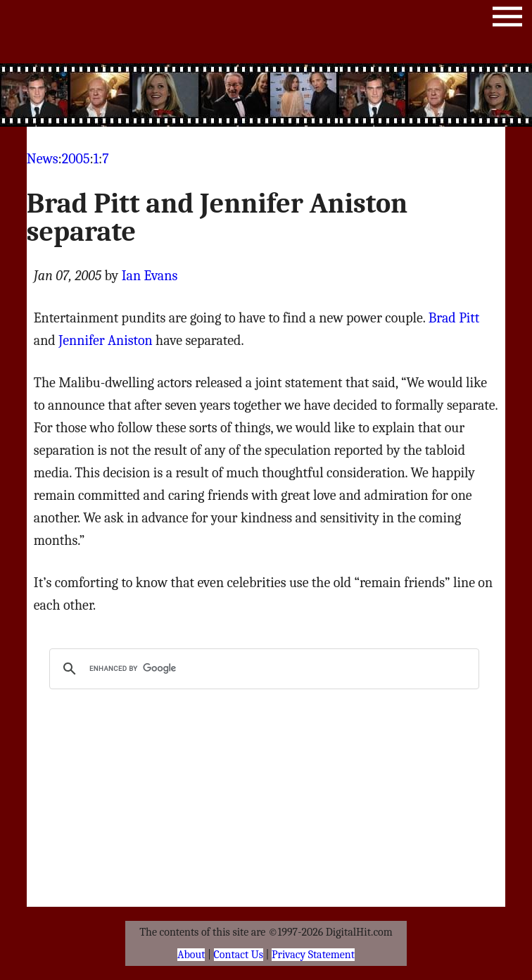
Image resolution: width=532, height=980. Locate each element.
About (191, 955)
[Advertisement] (266, 95)
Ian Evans (150, 276)
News (43, 159)
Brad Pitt (454, 318)
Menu (507, 19)
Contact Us (239, 955)
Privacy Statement (313, 955)
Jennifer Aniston (106, 340)
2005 (76, 159)
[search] (262, 669)
